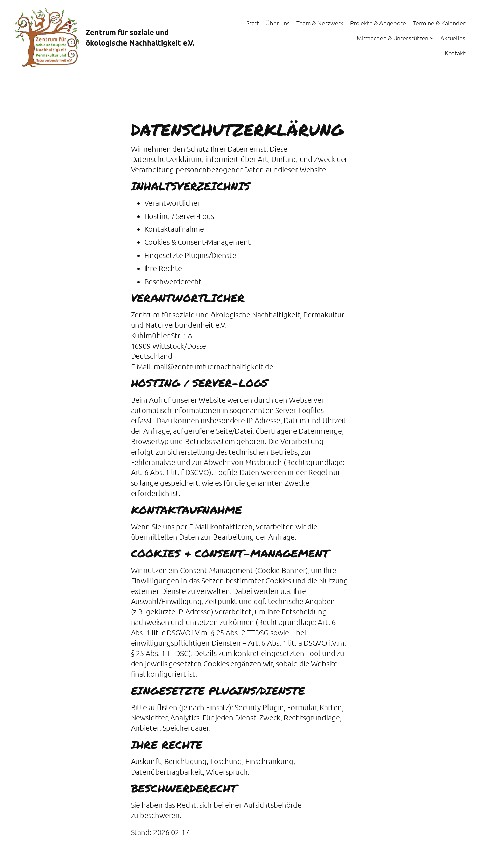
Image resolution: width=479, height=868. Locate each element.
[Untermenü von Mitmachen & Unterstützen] (432, 38)
